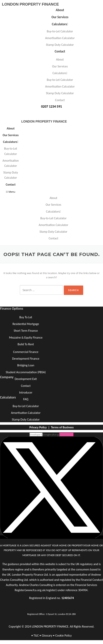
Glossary (47, 635)
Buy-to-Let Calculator (60, 31)
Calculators (60, 24)
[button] (11, 192)
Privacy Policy (38, 427)
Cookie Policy (63, 635)
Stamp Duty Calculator (60, 45)
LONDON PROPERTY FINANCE (30, 4)
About (60, 10)
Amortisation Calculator (60, 38)
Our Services (60, 17)
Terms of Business (62, 427)
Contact (60, 51)
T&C (36, 635)
